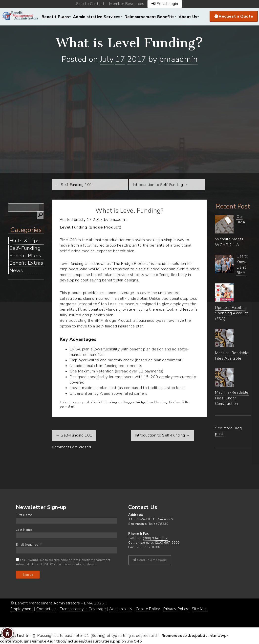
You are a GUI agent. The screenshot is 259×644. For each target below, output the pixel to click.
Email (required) (29, 545)
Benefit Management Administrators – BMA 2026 (60, 603)
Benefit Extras (26, 263)
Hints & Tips (24, 241)
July (107, 59)
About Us (188, 17)
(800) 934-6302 (155, 538)
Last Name (24, 530)
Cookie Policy (148, 609)
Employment (22, 609)
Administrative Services (97, 17)
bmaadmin (178, 59)
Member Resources (127, 4)
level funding (157, 402)
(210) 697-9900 (167, 543)
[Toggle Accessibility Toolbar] (7, 633)
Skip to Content (90, 4)
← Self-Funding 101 (74, 185)
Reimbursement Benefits (150, 17)
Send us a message (150, 560)
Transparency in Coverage (83, 609)
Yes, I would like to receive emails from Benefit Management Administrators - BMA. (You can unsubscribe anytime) (63, 562)
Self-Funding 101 (74, 435)
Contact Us (46, 609)
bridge (141, 402)
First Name (24, 515)
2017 (137, 59)
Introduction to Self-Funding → (161, 185)
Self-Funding (25, 248)
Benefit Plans (55, 17)
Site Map (200, 609)
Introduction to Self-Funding (162, 435)
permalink (67, 407)
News (16, 270)
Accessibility (121, 609)
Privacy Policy (176, 609)
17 (120, 59)
